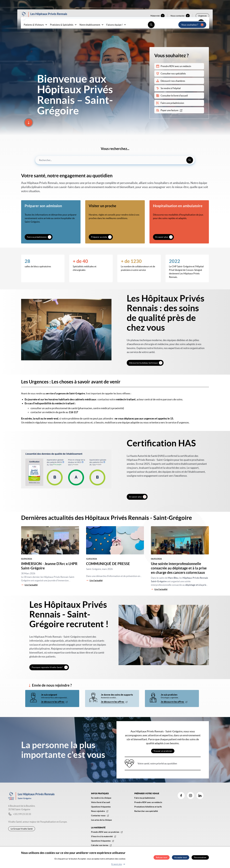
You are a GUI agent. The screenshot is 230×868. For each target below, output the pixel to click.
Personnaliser (200, 858)
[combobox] (115, 160)
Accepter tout (181, 858)
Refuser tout (162, 858)
